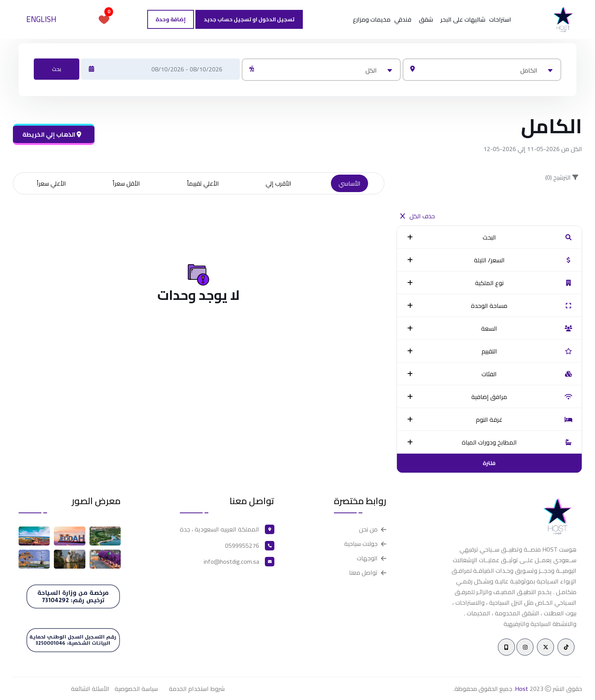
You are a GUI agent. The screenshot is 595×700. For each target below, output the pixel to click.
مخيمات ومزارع (372, 19)
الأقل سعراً (126, 183)
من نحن (368, 529)
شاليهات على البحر (463, 19)
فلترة (489, 463)
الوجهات (367, 558)
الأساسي (349, 183)
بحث (57, 69)
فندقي (403, 19)
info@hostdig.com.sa (231, 561)
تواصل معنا (363, 573)
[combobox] (482, 70)
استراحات (500, 19)
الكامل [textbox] (529, 70)
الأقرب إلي (279, 183)
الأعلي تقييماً (203, 183)
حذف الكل (418, 216)
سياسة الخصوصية (136, 689)
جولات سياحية (361, 544)
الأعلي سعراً (51, 183)
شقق (426, 19)
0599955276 (242, 545)
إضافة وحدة (171, 19)
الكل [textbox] (371, 70)
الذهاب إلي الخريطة (52, 134)
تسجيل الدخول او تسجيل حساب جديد (249, 19)
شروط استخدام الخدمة (197, 689)
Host (522, 689)
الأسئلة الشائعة (90, 689)
